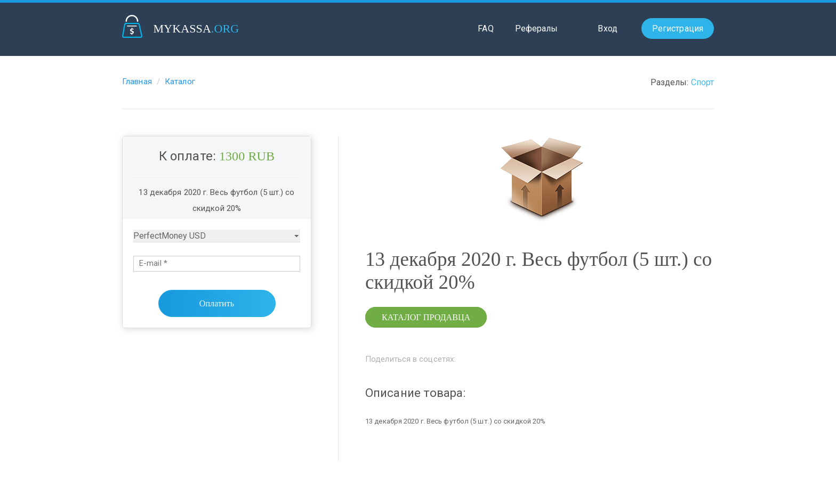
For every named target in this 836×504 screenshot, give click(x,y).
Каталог (180, 82)
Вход (607, 29)
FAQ (485, 29)
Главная (137, 82)
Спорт (703, 82)
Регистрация (678, 29)
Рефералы (537, 29)
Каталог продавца (426, 317)
